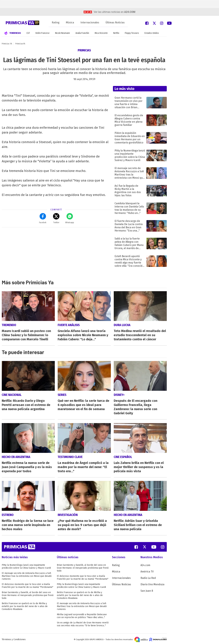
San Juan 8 (147, 589)
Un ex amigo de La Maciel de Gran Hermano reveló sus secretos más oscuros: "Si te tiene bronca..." (83, 623)
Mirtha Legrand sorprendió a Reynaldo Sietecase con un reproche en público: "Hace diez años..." (82, 615)
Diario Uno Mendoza (152, 583)
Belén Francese (43, 33)
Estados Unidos (152, 33)
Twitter (56, 218)
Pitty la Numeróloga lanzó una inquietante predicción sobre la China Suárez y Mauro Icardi (26, 565)
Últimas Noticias (115, 22)
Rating (56, 22)
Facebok (43, 218)
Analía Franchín (82, 33)
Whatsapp (70, 218)
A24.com (145, 564)
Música (70, 22)
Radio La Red (148, 577)
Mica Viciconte (101, 33)
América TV (147, 570)
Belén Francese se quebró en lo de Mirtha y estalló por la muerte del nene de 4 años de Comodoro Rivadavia (25, 605)
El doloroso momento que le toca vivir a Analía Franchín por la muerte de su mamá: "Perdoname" (27, 584)
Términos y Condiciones (14, 638)
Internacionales (90, 22)
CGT (28, 33)
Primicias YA (7, 44)
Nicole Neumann (62, 33)
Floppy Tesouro (132, 33)
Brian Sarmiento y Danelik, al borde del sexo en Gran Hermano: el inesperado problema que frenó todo (28, 594)
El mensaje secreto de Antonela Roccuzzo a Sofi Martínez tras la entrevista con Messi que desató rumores (27, 575)
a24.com (130, 12)
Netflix (116, 33)
